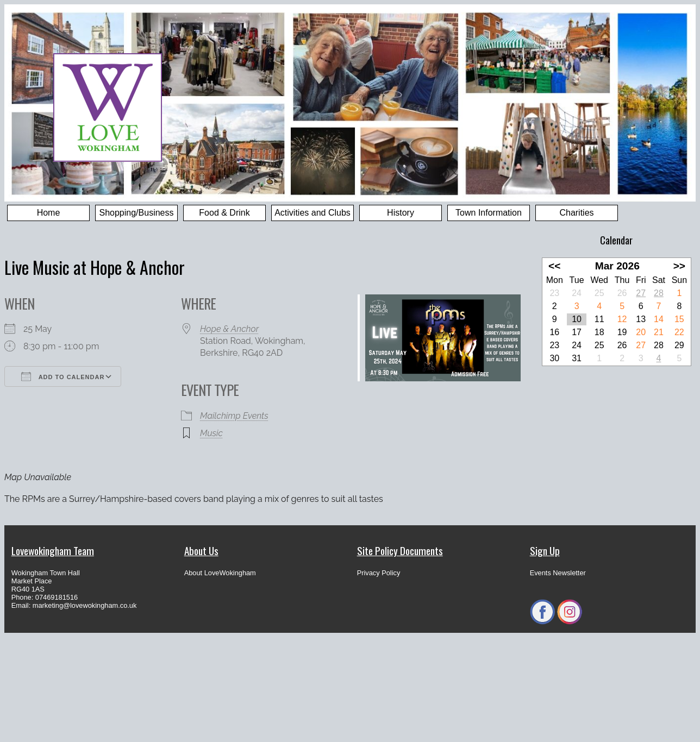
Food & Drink (224, 213)
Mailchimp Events (234, 416)
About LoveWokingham (220, 573)
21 (659, 332)
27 (641, 293)
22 (679, 332)
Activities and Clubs (312, 213)
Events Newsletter (558, 573)
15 (679, 319)
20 (641, 332)
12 (622, 319)
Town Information (489, 213)
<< (554, 266)
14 (659, 319)
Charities (576, 213)
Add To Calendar (63, 376)
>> (679, 266)
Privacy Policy (379, 573)
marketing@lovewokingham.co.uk (85, 605)
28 (659, 293)
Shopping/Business (137, 213)
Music (211, 433)
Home (49, 213)
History (401, 213)
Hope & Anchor (229, 329)
